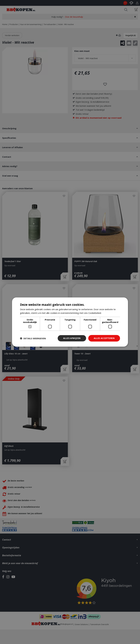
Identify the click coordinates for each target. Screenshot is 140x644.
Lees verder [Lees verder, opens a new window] (108, 313)
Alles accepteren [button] (104, 338)
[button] (33, 338)
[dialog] (70, 322)
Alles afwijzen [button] (72, 338)
